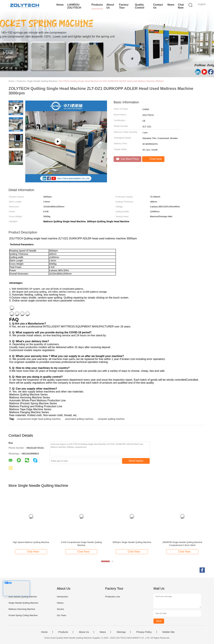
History (60, 603)
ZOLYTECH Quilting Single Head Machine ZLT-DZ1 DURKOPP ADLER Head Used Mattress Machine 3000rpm (111, 81)
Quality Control (140, 6)
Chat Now (181, 6)
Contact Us (158, 6)
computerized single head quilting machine (39, 419)
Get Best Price (127, 159)
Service (60, 609)
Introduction (62, 597)
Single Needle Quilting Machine (23, 603)
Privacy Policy (144, 632)
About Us (110, 6)
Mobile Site (169, 632)
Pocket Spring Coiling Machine (23, 615)
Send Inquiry (136, 461)
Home (60, 5)
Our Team (61, 615)
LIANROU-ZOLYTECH (74, 6)
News (171, 5)
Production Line (113, 597)
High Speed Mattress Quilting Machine (31, 542)
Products (97, 5)
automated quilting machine (79, 419)
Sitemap (121, 632)
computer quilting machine (111, 419)
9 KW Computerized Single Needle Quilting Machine (81, 544)
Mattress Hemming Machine (22, 609)
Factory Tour (124, 6)
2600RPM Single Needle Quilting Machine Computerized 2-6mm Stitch (182, 544)
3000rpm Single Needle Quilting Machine (132, 542)
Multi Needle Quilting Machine (23, 597)
